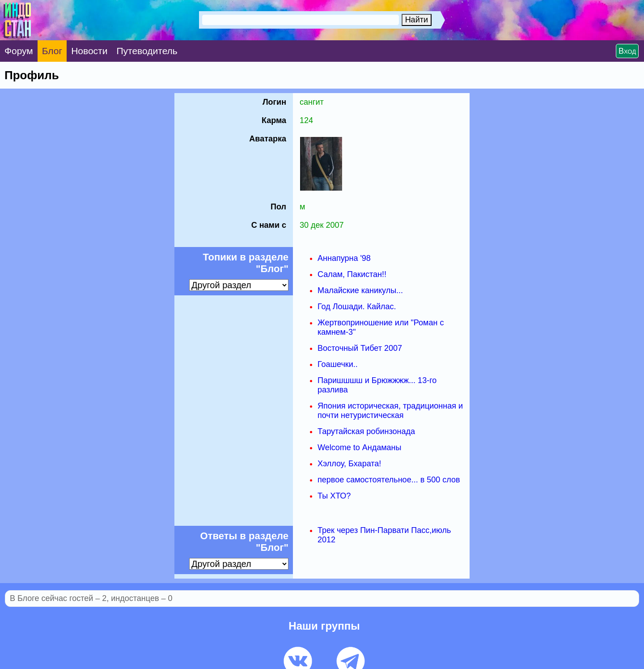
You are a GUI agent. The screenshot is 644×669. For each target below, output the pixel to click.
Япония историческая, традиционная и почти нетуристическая (390, 411)
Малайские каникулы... (360, 290)
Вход (627, 51)
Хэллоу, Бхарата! (349, 464)
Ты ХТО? (334, 496)
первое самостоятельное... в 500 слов (389, 480)
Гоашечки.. (338, 364)
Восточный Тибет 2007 (360, 348)
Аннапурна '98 (344, 258)
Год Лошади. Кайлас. (357, 307)
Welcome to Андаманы (359, 447)
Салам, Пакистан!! (352, 274)
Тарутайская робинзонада (366, 431)
